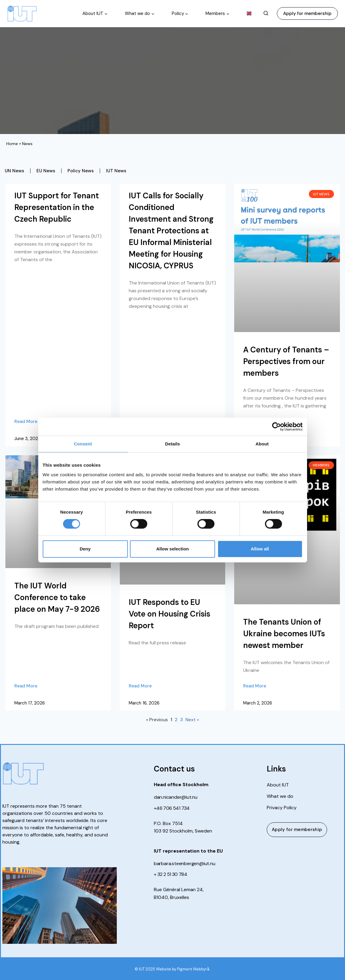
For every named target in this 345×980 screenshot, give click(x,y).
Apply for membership (307, 13)
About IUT (278, 785)
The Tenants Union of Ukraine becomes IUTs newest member (284, 634)
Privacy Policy (282, 808)
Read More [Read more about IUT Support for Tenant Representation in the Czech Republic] (26, 421)
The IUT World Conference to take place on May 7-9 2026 (57, 597)
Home (12, 144)
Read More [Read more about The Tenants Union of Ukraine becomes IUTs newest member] (255, 686)
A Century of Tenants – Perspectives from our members (286, 361)
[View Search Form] (266, 13)
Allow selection (172, 549)
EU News (46, 171)
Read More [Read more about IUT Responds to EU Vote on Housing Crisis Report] (140, 686)
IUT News (116, 171)
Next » (192, 720)
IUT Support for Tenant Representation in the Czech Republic (57, 207)
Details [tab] (173, 444)
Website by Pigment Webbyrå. (183, 969)
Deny (85, 549)
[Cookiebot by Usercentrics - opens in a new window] (276, 427)
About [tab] (262, 444)
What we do (280, 796)
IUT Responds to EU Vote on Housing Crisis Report (170, 614)
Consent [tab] (83, 444)
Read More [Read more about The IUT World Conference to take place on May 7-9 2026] (26, 686)
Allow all (260, 549)
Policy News (81, 171)
